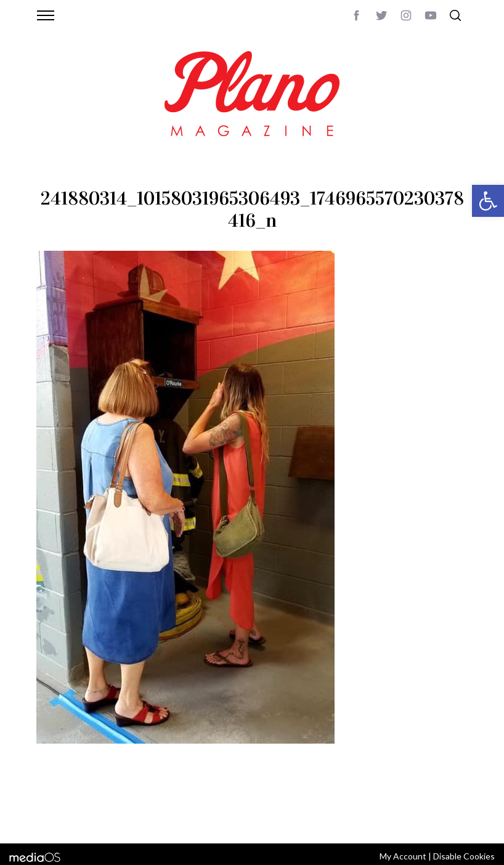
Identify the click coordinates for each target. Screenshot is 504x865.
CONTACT (86, 803)
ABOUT (50, 803)
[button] (488, 201)
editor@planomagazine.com (95, 818)
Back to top (445, 803)
